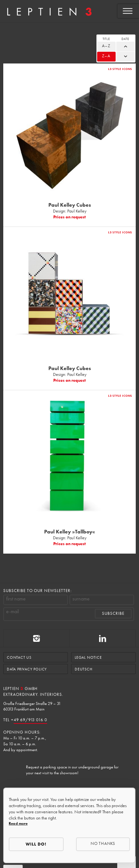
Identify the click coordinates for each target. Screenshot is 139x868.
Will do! (36, 844)
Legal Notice (88, 657)
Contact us (19, 657)
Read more (18, 823)
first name (16, 599)
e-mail (13, 612)
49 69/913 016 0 (30, 720)
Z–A (106, 56)
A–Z (106, 46)
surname (81, 599)
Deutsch (84, 669)
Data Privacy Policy (27, 669)
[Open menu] (128, 11)
